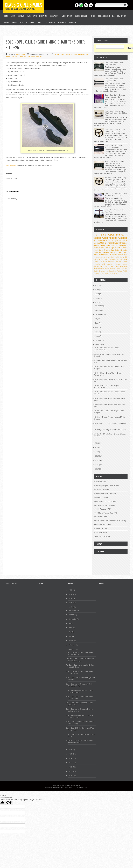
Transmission (50, 22)
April (97, 332)
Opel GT (104, 243)
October (98, 310)
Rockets (120, 271)
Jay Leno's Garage (101, 497)
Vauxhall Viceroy (99, 273)
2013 (97, 456)
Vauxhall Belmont (114, 262)
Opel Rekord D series (102, 246)
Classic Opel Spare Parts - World (107, 486)
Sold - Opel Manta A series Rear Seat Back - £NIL (115, 64)
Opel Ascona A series (69, 54)
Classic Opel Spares (24, 5)
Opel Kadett (115, 257)
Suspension (62, 22)
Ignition (14, 22)
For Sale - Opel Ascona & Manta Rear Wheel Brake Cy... (80, 660)
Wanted (121, 255)
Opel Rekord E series (119, 250)
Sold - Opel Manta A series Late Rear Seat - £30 (115, 163)
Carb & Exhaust (81, 16)
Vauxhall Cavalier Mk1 (119, 246)
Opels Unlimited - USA (103, 525)
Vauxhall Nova (115, 269)
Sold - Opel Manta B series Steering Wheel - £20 (115, 130)
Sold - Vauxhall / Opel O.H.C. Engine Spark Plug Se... (80, 716)
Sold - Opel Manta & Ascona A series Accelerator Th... (106, 349)
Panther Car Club (101, 528)
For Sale (57, 54)
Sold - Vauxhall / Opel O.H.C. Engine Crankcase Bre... (106, 387)
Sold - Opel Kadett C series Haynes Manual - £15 (115, 96)
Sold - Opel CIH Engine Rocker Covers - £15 (113, 146)
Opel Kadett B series (102, 250)
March (98, 336)
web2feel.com (59, 787)
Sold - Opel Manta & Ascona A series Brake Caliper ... (80, 672)
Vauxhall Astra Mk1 (116, 259)
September (99, 314)
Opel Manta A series (18, 56)
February (99, 340)
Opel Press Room (101, 517)
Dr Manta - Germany (102, 490)
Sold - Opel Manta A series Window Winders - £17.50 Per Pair (116, 113)
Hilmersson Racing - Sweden (105, 493)
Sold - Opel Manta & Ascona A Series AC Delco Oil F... (80, 685)
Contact (21, 16)
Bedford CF (107, 266)
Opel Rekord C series (118, 243)
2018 (97, 298)
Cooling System (104, 16)
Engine (7, 22)
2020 (97, 290)
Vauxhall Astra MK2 (101, 259)
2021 (97, 285)
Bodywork (54, 16)
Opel (122, 269)
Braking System (66, 16)
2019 (97, 294)
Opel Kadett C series (119, 248)
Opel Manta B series (34, 56)
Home (6, 16)
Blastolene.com (100, 482)
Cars (35, 16)
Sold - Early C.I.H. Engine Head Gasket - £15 (109, 430)
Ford (113, 266)
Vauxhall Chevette (102, 252)
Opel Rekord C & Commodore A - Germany (110, 521)
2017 (97, 303)
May (97, 327)
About (13, 16)
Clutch (92, 16)
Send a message (12, 165)
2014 (97, 452)
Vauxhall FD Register (102, 536)
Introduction (98, 266)
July (97, 319)
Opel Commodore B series (106, 255)
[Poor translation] (9, 803)
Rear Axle (23, 22)
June (97, 323)
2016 (97, 443)
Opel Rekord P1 (111, 271)
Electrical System (119, 16)
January (98, 344)
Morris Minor (119, 266)
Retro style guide (101, 532)
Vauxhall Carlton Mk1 (119, 252)
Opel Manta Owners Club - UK (106, 513)
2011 (97, 465)
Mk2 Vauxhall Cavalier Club (105, 505)
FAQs (29, 16)
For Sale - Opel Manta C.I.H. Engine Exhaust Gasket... (79, 742)
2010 (97, 469)
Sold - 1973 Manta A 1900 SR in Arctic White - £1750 (116, 195)
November (99, 306)
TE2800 (125, 271)
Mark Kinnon (21, 54)
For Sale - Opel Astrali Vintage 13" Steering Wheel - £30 (116, 179)
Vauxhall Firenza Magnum (117, 264)
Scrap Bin (124, 257)
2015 (97, 447)
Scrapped (72, 22)
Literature (43, 16)
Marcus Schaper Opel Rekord (105, 501)
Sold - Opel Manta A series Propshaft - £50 (115, 80)
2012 (97, 460)
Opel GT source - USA (103, 509)
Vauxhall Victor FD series (112, 273)
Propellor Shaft (36, 22)
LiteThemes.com (82, 787)
